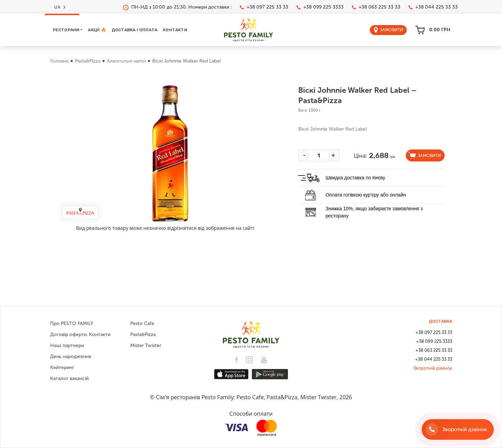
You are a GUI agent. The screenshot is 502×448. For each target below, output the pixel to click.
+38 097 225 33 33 (264, 7)
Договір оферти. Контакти (80, 334)
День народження (71, 356)
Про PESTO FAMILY (72, 323)
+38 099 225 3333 (320, 7)
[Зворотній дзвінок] (458, 429)
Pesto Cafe (142, 323)
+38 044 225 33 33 (433, 7)
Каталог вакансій (69, 378)
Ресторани (66, 30)
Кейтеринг (62, 367)
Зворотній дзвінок (433, 368)
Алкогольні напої (126, 61)
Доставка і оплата (135, 30)
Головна (59, 61)
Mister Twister (146, 345)
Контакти (175, 30)
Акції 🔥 (97, 30)
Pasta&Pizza (88, 61)
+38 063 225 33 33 (376, 7)
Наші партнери (67, 345)
